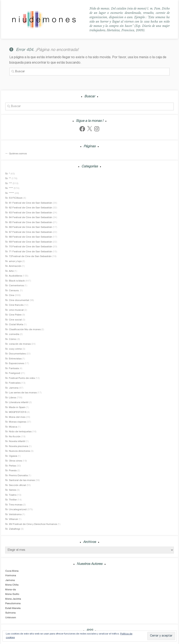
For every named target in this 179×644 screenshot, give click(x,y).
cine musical (16, 310)
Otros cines (15, 461)
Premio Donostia (18, 476)
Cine (12, 295)
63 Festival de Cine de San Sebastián (31, 213)
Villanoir (13, 519)
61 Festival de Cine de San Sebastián (31, 203)
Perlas (12, 466)
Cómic (13, 339)
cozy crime (15, 349)
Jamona (14, 388)
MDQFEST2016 (18, 412)
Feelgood (15, 373)
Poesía (13, 471)
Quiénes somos (18, 154)
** (10, 179)
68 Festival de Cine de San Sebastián (31, 237)
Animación (15, 266)
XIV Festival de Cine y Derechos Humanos (33, 524)
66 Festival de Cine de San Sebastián (31, 227)
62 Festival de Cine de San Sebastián (31, 208)
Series (13, 490)
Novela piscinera (19, 446)
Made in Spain (17, 407)
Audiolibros (15, 276)
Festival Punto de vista (22, 378)
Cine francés (16, 305)
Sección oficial (17, 485)
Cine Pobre (15, 315)
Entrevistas (15, 359)
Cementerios (16, 286)
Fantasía (14, 369)
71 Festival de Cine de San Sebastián (31, 252)
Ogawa (13, 456)
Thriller (13, 500)
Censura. (14, 291)
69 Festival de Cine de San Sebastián (31, 242)
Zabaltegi (15, 529)
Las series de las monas (23, 393)
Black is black (17, 281)
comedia (14, 334)
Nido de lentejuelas (20, 432)
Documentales (17, 354)
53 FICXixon (16, 198)
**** (11, 188)
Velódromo (15, 515)
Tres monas (16, 505)
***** (11, 193)
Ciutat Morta (16, 325)
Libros (12, 398)
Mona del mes (17, 417)
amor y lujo (15, 261)
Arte (11, 271)
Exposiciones (16, 364)
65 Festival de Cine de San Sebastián (31, 222)
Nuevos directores (19, 451)
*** (10, 184)
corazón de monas (20, 344)
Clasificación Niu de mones (25, 330)
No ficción (15, 437)
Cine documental (19, 300)
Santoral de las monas (22, 480)
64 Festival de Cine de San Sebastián (31, 217)
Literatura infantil (19, 402)
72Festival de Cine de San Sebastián (30, 256)
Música (13, 427)
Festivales (15, 383)
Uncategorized (18, 510)
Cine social (15, 320)
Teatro (13, 495)
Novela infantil (17, 441)
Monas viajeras (18, 422)
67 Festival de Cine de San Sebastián (31, 232)
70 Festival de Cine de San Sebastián (31, 247)
